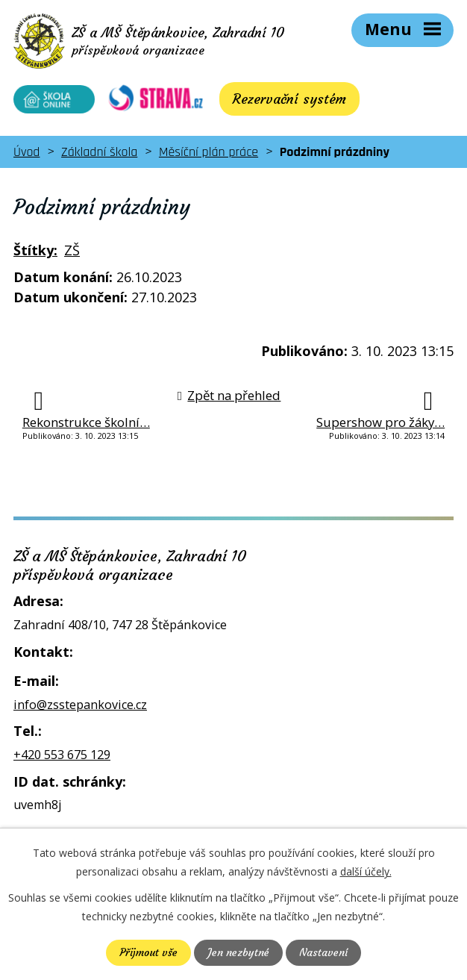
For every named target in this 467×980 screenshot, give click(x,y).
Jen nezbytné (238, 952)
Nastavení (323, 952)
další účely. (366, 871)
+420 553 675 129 (62, 755)
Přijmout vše (148, 952)
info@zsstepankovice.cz (80, 705)
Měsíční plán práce (209, 153)
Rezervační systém (280, 100)
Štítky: (35, 252)
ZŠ (72, 252)
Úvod (26, 153)
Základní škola (99, 153)
